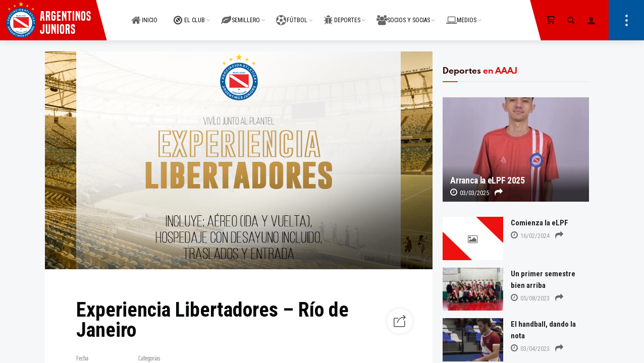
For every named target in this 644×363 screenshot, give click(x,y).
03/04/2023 (530, 349)
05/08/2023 (530, 298)
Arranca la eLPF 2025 (487, 180)
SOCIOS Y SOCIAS (403, 14)
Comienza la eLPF (540, 223)
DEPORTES (342, 14)
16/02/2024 (530, 236)
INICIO (144, 14)
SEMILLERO (240, 14)
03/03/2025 (470, 193)
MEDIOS (461, 14)
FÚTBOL (292, 14)
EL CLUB (189, 14)
